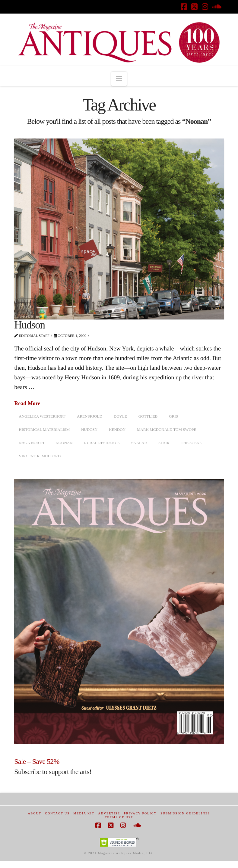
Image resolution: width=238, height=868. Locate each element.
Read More (27, 403)
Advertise (109, 813)
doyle (120, 416)
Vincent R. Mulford (40, 456)
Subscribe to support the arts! (53, 772)
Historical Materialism (44, 429)
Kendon (117, 429)
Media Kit (84, 813)
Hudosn (89, 429)
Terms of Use (119, 817)
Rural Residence (102, 443)
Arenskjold (90, 416)
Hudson (30, 325)
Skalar (139, 443)
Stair (164, 443)
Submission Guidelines (185, 813)
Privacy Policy (140, 813)
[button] (119, 79)
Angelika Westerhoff (42, 416)
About (34, 813)
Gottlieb (148, 416)
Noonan (64, 443)
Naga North (31, 443)
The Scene (192, 443)
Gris (173, 416)
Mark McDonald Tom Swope (167, 429)
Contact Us (57, 813)
